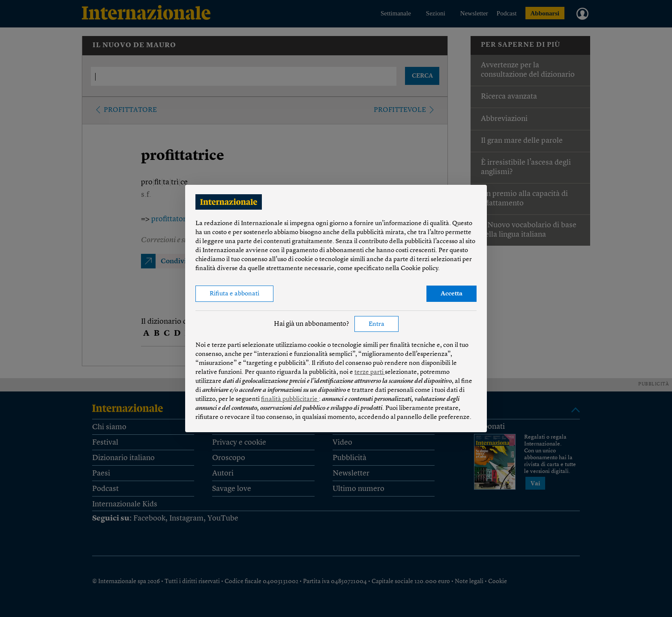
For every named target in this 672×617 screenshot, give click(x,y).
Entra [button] (376, 324)
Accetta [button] (451, 294)
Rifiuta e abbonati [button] (234, 294)
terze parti (370, 372)
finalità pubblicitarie (290, 399)
